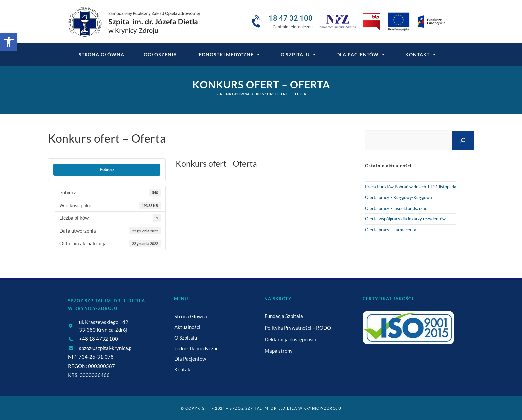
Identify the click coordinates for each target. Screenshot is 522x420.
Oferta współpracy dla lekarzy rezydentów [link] (405, 219)
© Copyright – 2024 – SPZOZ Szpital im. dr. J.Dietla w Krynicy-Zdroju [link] (261, 408)
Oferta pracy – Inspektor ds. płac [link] (396, 208)
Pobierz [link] (107, 169)
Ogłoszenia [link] (160, 54)
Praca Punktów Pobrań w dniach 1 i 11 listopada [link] (411, 187)
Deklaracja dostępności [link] (290, 339)
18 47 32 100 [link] (291, 18)
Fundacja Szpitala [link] (284, 316)
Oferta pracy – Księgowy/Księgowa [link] (398, 197)
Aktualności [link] (187, 327)
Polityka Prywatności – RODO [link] (298, 328)
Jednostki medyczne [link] (229, 55)
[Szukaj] (463, 140)
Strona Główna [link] (191, 316)
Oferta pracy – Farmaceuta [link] (391, 230)
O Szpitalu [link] (299, 55)
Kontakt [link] (421, 55)
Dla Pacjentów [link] (361, 55)
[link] (9, 42)
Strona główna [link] (101, 54)
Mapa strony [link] (279, 351)
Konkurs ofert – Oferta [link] (281, 94)
